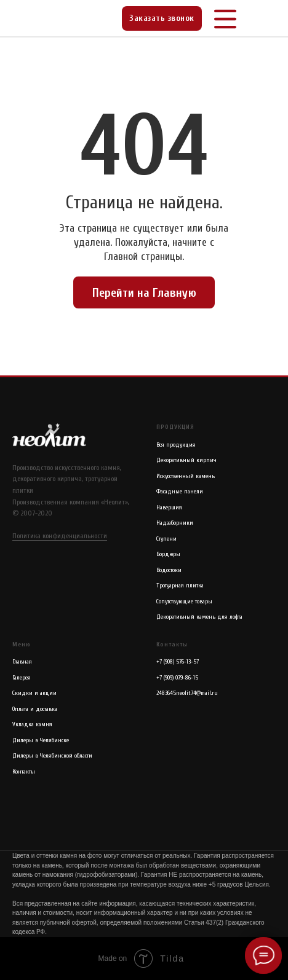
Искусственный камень (186, 476)
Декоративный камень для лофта (199, 617)
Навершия (169, 508)
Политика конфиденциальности (60, 536)
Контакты (24, 772)
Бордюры (168, 554)
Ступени (166, 539)
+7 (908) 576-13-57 (178, 662)
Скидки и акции (34, 693)
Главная (22, 662)
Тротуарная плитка (180, 586)
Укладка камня (32, 724)
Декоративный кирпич (186, 460)
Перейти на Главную (144, 293)
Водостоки (169, 570)
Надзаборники (175, 523)
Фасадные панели (180, 492)
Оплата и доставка (35, 709)
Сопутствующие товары (184, 602)
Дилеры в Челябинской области (52, 756)
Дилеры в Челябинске (41, 740)
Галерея (22, 678)
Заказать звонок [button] (162, 18)
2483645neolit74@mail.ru (187, 693)
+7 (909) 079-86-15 (177, 678)
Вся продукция (176, 445)
